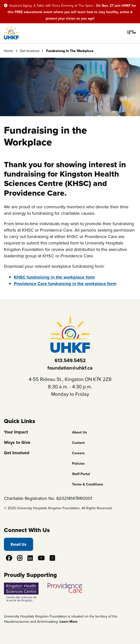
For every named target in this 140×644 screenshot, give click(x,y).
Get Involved (30, 51)
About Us (80, 432)
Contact (78, 443)
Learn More (69, 622)
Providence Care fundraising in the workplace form (65, 284)
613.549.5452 (70, 360)
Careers (78, 453)
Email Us (19, 544)
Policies (78, 464)
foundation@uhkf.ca (70, 368)
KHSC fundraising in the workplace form (54, 277)
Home (9, 51)
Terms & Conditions (88, 484)
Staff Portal (81, 474)
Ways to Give (17, 442)
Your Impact (16, 432)
